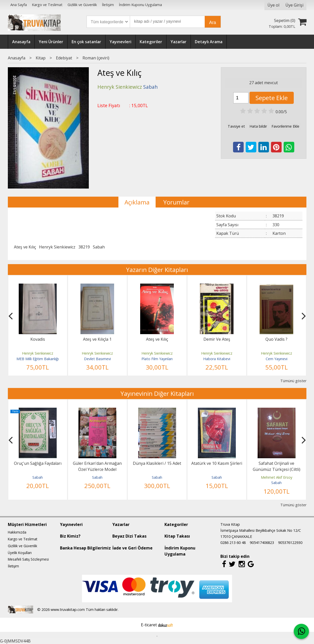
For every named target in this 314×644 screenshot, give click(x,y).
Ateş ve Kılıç (25, 247)
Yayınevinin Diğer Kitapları (157, 393)
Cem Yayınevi (277, 359)
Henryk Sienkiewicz (57, 247)
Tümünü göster (293, 381)
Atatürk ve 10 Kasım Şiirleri (217, 463)
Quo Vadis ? (276, 339)
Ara (213, 22)
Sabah (99, 247)
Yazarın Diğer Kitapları (157, 270)
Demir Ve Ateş (217, 339)
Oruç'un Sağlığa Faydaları (38, 463)
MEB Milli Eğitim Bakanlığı (38, 359)
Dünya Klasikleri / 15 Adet (157, 463)
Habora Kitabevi (217, 359)
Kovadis (38, 339)
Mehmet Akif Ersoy (277, 477)
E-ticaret (149, 625)
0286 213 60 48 (233, 543)
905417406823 (262, 543)
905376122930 (290, 543)
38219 (84, 247)
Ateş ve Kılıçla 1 (97, 339)
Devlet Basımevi (97, 359)
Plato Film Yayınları (157, 359)
